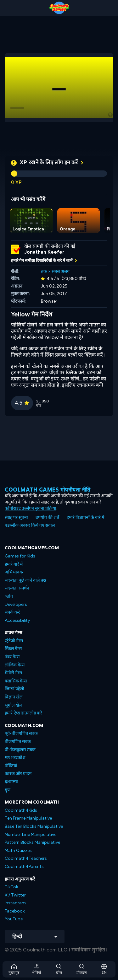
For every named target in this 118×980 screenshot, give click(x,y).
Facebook (15, 911)
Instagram (15, 903)
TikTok (11, 887)
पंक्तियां (11, 766)
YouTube (14, 919)
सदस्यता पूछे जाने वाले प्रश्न (25, 580)
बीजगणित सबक (18, 742)
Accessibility (17, 620)
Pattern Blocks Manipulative (32, 842)
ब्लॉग (9, 596)
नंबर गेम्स (12, 657)
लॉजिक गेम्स (15, 665)
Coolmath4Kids (21, 810)
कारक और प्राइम (18, 774)
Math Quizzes (18, 851)
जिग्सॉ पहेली (14, 689)
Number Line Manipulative (31, 835)
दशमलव (11, 782)
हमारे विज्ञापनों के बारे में (85, 517)
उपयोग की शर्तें (47, 517)
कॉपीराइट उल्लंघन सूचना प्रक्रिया (31, 508)
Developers (16, 604)
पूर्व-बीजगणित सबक (21, 733)
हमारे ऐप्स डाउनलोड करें (23, 713)
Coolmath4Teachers (26, 858)
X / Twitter (15, 895)
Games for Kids (20, 556)
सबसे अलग (61, 271)
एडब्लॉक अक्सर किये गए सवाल (30, 525)
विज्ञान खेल (14, 697)
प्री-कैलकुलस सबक (20, 750)
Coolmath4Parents (24, 867)
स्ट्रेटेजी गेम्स (14, 641)
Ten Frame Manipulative (28, 818)
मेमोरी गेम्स (13, 673)
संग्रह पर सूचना (16, 517)
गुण (8, 790)
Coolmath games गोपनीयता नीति (48, 490)
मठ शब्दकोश (15, 758)
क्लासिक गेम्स (16, 681)
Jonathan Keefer (44, 252)
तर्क (44, 271)
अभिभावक (14, 572)
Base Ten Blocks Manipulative (34, 826)
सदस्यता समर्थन (17, 588)
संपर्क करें (12, 612)
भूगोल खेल (13, 705)
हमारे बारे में (14, 564)
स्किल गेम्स (13, 649)
